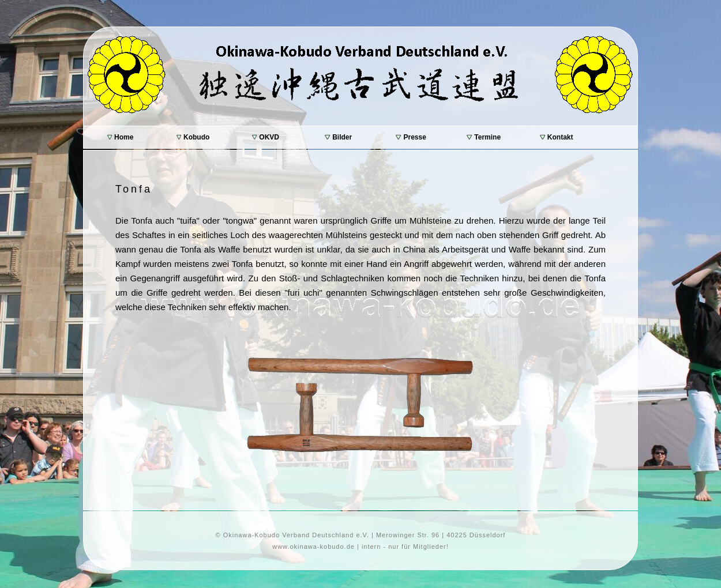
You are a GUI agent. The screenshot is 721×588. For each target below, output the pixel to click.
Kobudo (193, 137)
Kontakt (557, 137)
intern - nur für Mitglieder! (405, 546)
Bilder (338, 137)
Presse (411, 137)
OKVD (266, 137)
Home (121, 137)
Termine (484, 137)
